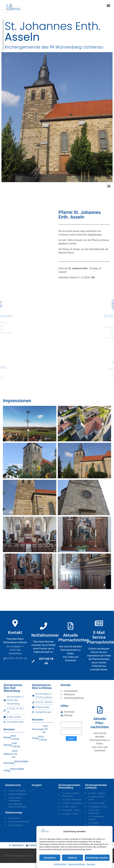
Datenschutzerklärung (77, 864)
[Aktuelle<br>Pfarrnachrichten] (71, 658)
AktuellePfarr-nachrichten (100, 723)
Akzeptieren (50, 858)
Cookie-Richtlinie (60, 864)
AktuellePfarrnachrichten (74, 670)
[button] (108, 6)
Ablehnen (72, 858)
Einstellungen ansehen (97, 858)
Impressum (91, 864)
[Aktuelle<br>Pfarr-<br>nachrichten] (100, 710)
